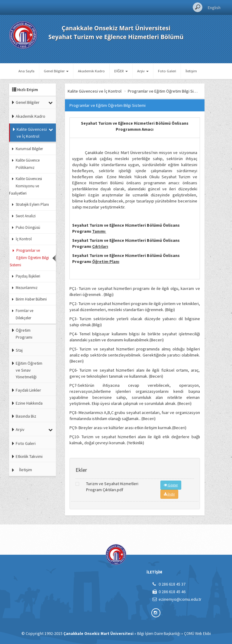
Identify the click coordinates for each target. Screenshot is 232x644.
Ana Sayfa (26, 71)
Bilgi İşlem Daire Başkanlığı (159, 634)
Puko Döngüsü (28, 227)
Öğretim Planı (106, 261)
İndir (169, 494)
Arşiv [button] (143, 71)
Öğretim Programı (24, 333)
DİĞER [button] (121, 71)
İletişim (191, 71)
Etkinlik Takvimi (29, 456)
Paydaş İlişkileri (28, 276)
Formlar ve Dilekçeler (24, 314)
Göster (171, 485)
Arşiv (20, 429)
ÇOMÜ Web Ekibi (197, 634)
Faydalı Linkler (28, 390)
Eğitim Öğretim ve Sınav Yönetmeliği (29, 370)
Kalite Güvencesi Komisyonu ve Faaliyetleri (26, 186)
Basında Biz (26, 416)
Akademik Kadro (91, 71)
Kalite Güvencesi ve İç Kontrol (32, 133)
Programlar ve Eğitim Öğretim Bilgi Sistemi (29, 258)
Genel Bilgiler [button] (56, 71)
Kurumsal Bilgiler (29, 149)
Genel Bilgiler (28, 102)
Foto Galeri (167, 71)
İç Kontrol (24, 239)
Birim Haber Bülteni (31, 299)
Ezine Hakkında (29, 403)
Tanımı (99, 231)
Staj (19, 350)
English (214, 8)
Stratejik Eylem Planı (32, 204)
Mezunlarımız (27, 288)
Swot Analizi (26, 216)
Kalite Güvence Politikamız (28, 164)
